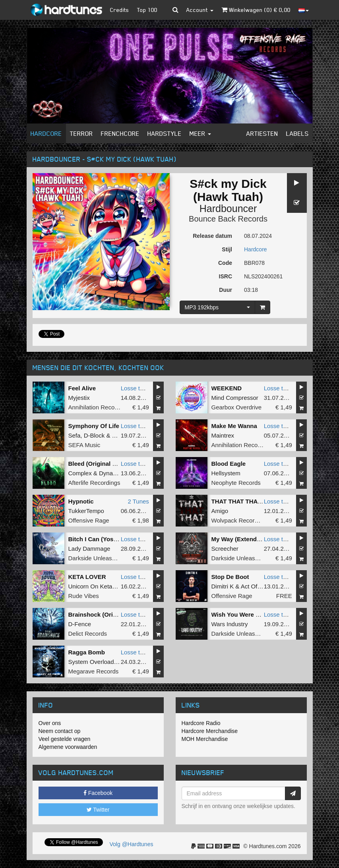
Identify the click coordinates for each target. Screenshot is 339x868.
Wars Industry (230, 624)
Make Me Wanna (234, 426)
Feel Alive (82, 388)
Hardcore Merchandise (210, 731)
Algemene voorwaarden (68, 747)
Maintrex (223, 435)
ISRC (226, 276)
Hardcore (46, 133)
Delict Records (88, 634)
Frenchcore (120, 133)
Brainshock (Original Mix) (105, 614)
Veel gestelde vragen (65, 739)
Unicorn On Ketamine (97, 586)
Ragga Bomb (87, 652)
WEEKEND (227, 388)
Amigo (220, 511)
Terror (81, 133)
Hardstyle (165, 133)
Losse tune (135, 388)
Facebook (98, 793)
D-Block (94, 435)
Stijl (227, 249)
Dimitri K (223, 586)
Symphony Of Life (94, 426)
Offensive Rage (89, 520)
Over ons (50, 723)
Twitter (98, 810)
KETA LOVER (87, 577)
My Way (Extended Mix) (244, 539)
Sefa (75, 435)
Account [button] (200, 10)
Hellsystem (226, 473)
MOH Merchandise (205, 739)
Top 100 (147, 10)
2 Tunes (138, 501)
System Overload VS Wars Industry (115, 662)
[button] (175, 10)
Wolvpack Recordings (240, 520)
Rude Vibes (84, 596)
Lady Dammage (89, 549)
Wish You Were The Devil (247, 614)
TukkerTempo (86, 511)
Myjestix (79, 398)
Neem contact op (60, 731)
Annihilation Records (96, 407)
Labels (297, 133)
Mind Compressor (235, 398)
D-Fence (80, 624)
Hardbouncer (228, 208)
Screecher (225, 549)
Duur (226, 290)
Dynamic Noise (119, 473)
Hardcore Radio (201, 723)
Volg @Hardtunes (132, 844)
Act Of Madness (262, 586)
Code (225, 263)
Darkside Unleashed (95, 558)
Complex (80, 473)
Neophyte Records (236, 483)
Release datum (212, 236)
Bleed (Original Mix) (96, 464)
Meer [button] (200, 133)
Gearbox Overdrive (237, 407)
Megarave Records (94, 671)
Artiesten (262, 133)
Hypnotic (81, 501)
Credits (120, 10)
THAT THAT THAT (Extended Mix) (258, 501)
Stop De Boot (230, 577)
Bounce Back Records (228, 219)
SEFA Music (84, 445)
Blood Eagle (229, 464)
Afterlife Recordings (94, 483)
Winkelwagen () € (256, 10)
